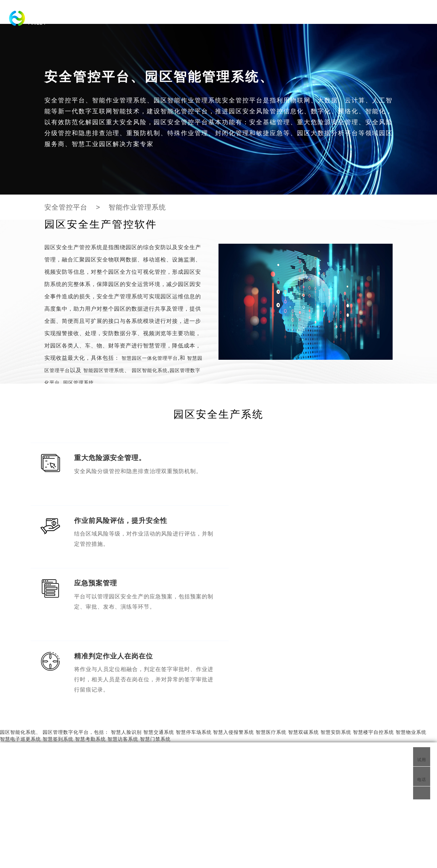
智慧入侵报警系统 (234, 599)
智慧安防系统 (336, 599)
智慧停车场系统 (194, 599)
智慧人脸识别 (126, 599)
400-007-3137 (344, 796)
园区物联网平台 (163, 796)
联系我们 (329, 776)
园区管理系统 (78, 383)
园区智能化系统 (297, 15)
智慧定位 (203, 796)
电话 (420, 776)
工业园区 (161, 15)
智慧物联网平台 (333, 749)
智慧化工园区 (73, 777)
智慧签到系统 (58, 606)
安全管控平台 (66, 207)
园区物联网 (219, 777)
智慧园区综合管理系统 (118, 796)
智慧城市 (19, 777)
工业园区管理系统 (154, 817)
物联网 (264, 777)
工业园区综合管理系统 (168, 859)
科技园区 (99, 15)
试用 (422, 756)
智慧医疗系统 (271, 599)
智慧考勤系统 (90, 606)
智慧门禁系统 (155, 606)
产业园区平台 (135, 807)
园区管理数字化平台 (66, 599)
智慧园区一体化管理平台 (209, 15)
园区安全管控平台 (106, 817)
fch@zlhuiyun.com (349, 807)
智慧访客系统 (123, 606)
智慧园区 (130, 15)
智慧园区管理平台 (203, 749)
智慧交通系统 (340, 15)
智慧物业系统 (411, 599)
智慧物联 (225, 796)
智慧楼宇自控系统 (373, 599)
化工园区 (258, 15)
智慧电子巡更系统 (20, 606)
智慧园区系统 (60, 749)
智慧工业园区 (246, 749)
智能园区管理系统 (103, 370)
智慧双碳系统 (304, 599)
